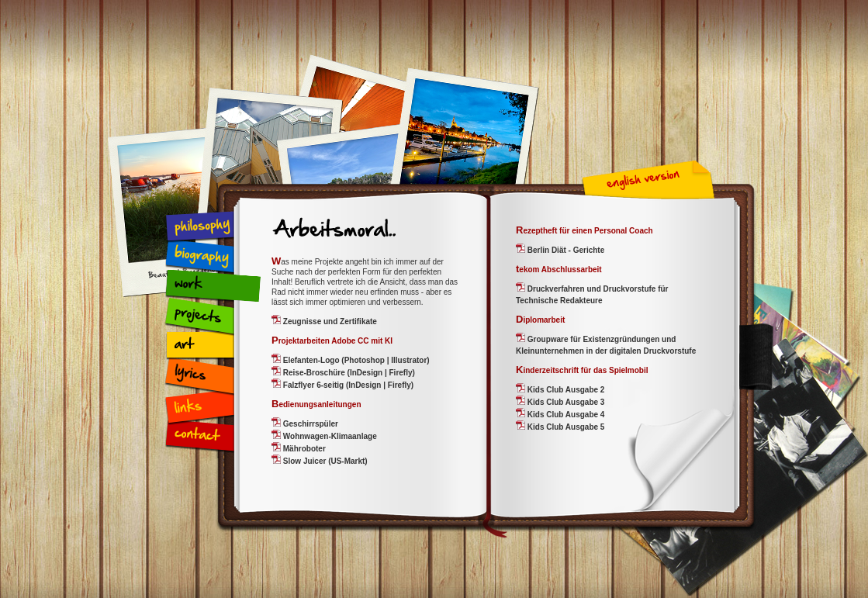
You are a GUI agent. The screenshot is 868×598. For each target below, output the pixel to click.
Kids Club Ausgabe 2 (565, 390)
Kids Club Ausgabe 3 (565, 402)
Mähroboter (303, 449)
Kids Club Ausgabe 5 (565, 427)
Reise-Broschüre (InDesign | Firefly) (348, 373)
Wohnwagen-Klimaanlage (329, 436)
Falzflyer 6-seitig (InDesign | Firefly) (347, 385)
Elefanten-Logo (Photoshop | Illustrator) (355, 360)
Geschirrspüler (310, 424)
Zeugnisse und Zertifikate (329, 321)
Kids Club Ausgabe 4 (565, 415)
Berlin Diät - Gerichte (565, 250)
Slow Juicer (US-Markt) (324, 461)
